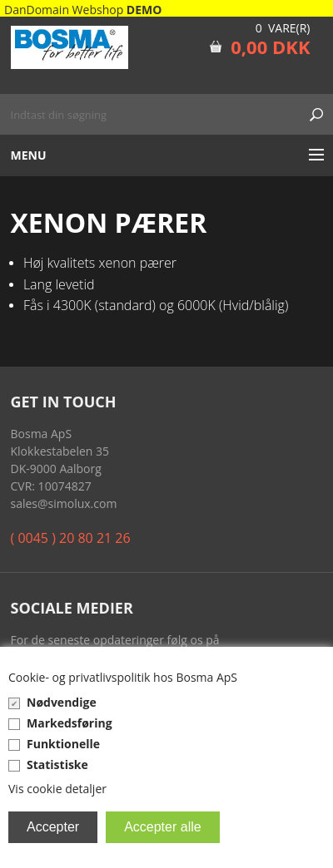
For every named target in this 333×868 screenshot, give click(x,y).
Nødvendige (62, 702)
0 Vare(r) (283, 28)
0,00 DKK (270, 47)
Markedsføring (70, 723)
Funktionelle (63, 744)
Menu (29, 155)
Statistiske (57, 764)
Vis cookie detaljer (57, 789)
